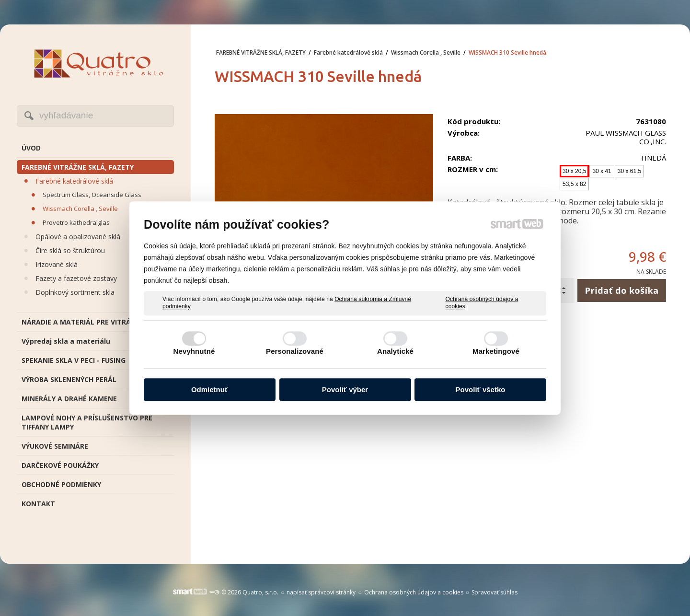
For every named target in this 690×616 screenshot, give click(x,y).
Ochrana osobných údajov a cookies (482, 303)
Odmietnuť (210, 389)
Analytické (395, 351)
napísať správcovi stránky (321, 592)
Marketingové (496, 351)
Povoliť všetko (481, 389)
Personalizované (295, 351)
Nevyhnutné (194, 351)
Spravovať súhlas (494, 592)
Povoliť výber (345, 389)
